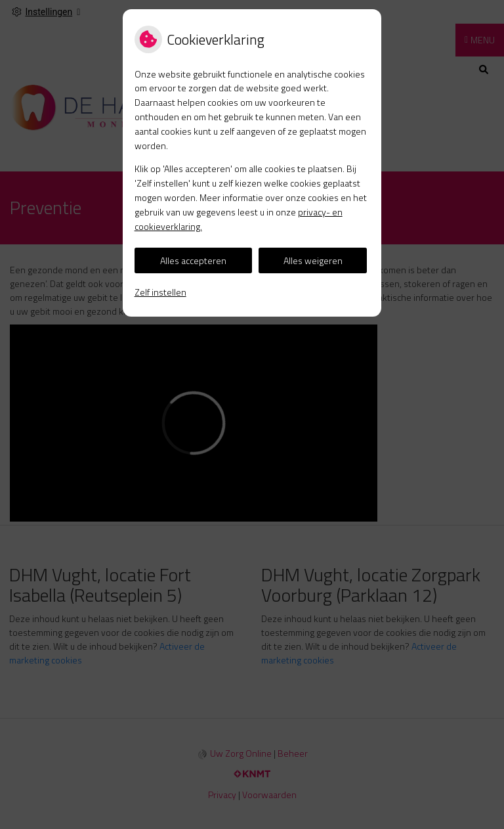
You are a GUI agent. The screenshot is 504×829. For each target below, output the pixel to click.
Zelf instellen (160, 292)
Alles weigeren (313, 260)
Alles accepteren (193, 260)
